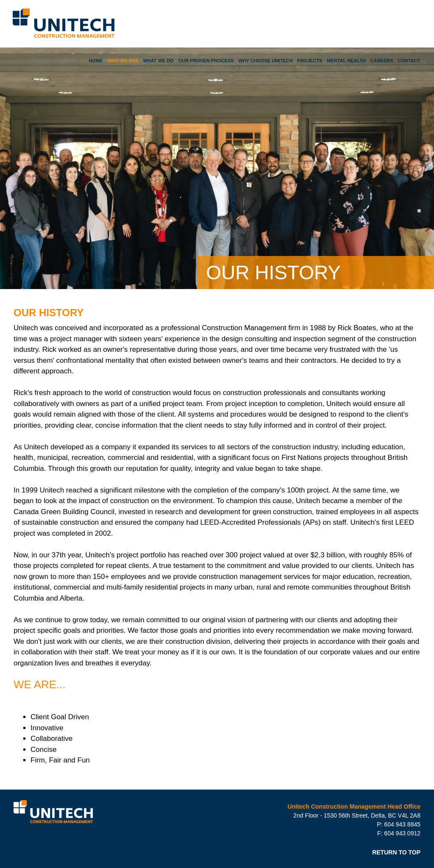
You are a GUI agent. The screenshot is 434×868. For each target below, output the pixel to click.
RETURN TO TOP (396, 852)
